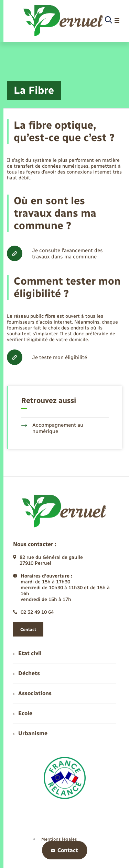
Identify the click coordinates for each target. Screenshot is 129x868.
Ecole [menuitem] (23, 713)
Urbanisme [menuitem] (30, 733)
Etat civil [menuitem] (27, 653)
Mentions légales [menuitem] (59, 839)
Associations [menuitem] (32, 693)
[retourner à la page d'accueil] (63, 21)
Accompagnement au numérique (52, 428)
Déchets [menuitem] (26, 673)
